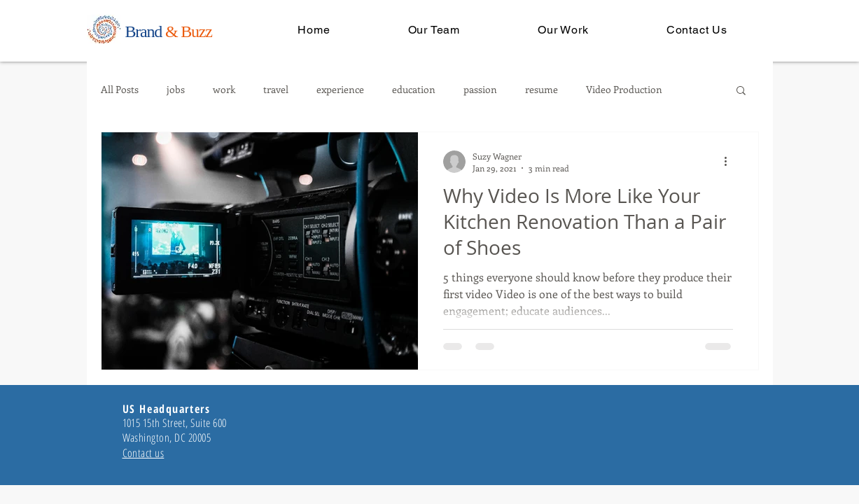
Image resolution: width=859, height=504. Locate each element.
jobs (176, 90)
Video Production (624, 90)
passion (480, 90)
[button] (741, 91)
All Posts (120, 90)
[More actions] (731, 162)
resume (542, 90)
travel (276, 90)
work (224, 90)
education (414, 90)
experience (340, 90)
